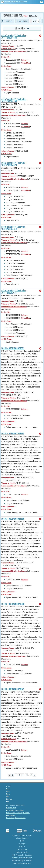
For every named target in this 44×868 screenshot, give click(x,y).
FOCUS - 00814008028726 (13, 434)
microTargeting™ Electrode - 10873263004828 (14, 164)
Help (8, 802)
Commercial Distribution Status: (14, 51)
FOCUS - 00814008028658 (13, 604)
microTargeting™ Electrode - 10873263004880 (14, 37)
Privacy (22, 847)
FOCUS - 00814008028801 (13, 348)
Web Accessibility (22, 852)
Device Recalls (11, 815)
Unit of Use (26, 63)
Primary (24, 60)
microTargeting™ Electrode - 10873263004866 (14, 100)
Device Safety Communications (16, 818)
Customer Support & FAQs (22, 835)
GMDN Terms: (7, 90)
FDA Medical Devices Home (15, 810)
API (7, 797)
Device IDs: (6, 57)
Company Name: (8, 46)
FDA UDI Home (11, 808)
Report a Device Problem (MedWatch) (18, 813)
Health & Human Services (22, 863)
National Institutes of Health (22, 858)
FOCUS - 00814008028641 (13, 689)
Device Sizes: (6, 66)
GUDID (22, 8)
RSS (22, 841)
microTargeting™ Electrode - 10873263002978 (14, 292)
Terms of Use (22, 849)
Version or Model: (8, 49)
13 (31, 775)
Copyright (22, 844)
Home (8, 789)
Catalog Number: (8, 87)
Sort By (9, 21)
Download (9, 799)
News (8, 794)
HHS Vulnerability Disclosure (22, 855)
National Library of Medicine (16, 2)
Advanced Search (22, 838)
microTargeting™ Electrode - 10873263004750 (14, 228)
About (8, 792)
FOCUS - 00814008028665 (13, 519)
